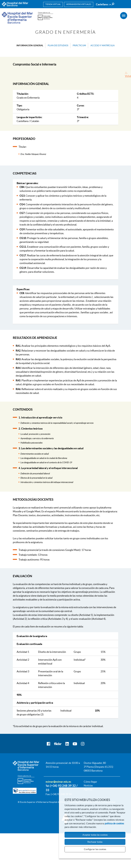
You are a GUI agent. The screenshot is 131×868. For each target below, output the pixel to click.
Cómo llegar (90, 782)
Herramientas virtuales (79, 4)
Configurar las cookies (95, 849)
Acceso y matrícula (103, 45)
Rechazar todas (95, 842)
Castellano (103, 4)
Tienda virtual (53, 4)
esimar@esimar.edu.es (58, 782)
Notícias (88, 786)
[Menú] (124, 16)
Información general (30, 45)
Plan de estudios (58, 45)
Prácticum (79, 45)
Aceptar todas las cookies (95, 835)
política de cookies (114, 823)
